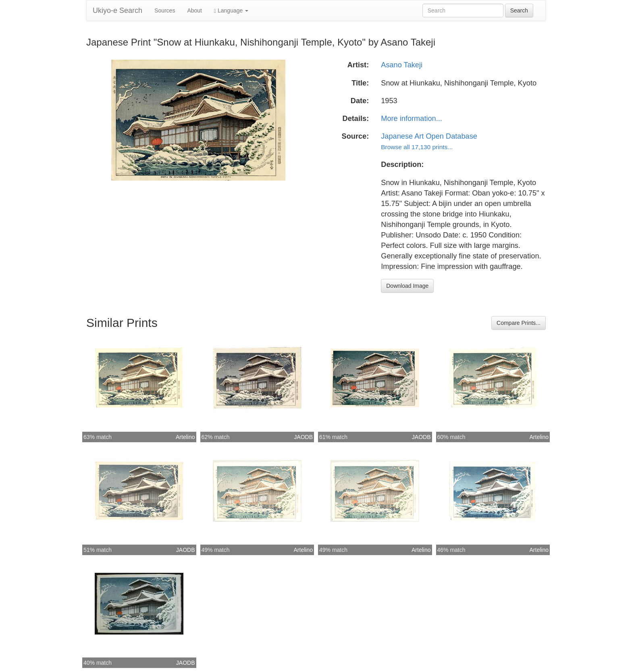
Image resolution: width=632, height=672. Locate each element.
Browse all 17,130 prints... (417, 147)
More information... (412, 119)
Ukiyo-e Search (117, 10)
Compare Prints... (519, 323)
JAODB (303, 437)
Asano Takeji (402, 65)
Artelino (185, 437)
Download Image (407, 286)
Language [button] (231, 11)
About (194, 10)
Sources (165, 10)
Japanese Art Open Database (429, 136)
